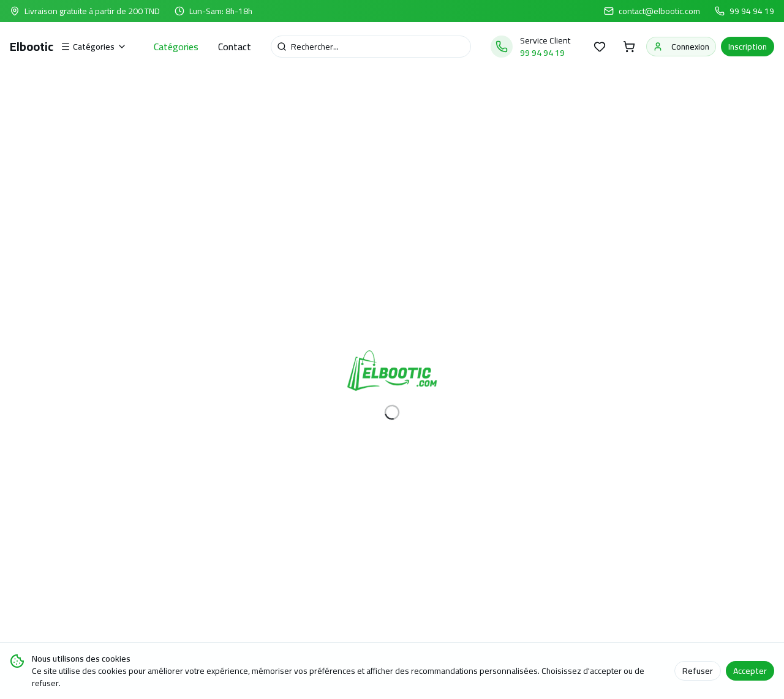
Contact (235, 47)
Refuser (698, 671)
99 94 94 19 (752, 11)
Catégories (176, 47)
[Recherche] (371, 47)
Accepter (750, 671)
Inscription (748, 47)
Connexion (681, 47)
